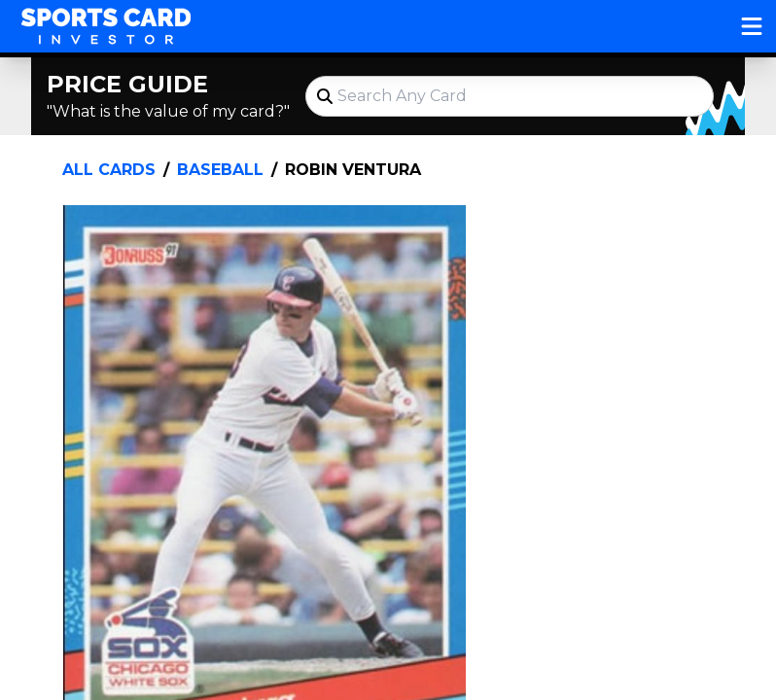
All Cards (109, 170)
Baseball (220, 170)
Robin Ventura (353, 170)
